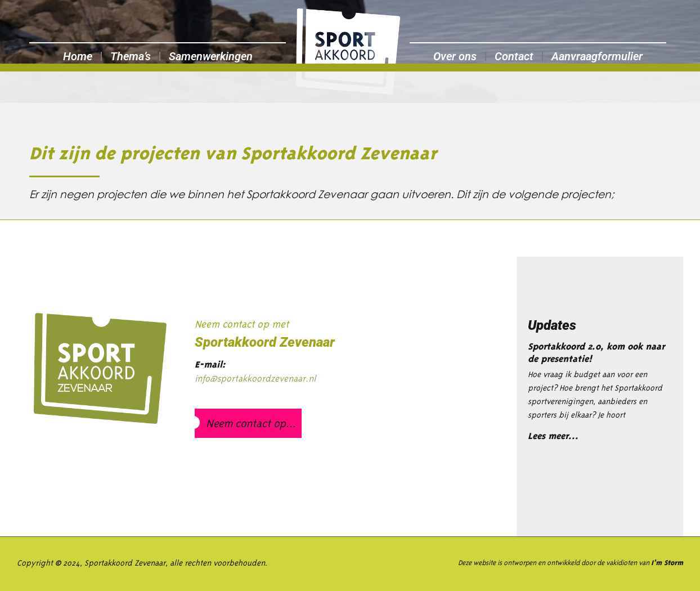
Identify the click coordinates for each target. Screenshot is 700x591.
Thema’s (131, 56)
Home (78, 56)
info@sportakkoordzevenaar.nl (255, 378)
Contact (514, 56)
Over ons (455, 56)
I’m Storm (667, 563)
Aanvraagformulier (597, 56)
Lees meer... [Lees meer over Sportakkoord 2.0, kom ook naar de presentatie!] (553, 436)
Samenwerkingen (211, 56)
